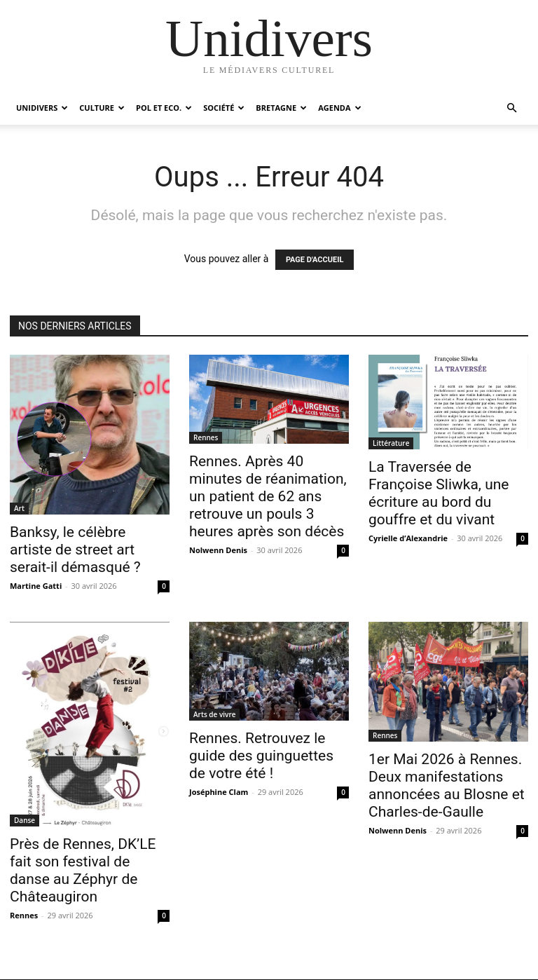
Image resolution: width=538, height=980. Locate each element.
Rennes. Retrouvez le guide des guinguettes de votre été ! (261, 756)
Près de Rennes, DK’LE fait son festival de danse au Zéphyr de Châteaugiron (83, 870)
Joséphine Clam (219, 792)
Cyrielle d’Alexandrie (408, 538)
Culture (102, 108)
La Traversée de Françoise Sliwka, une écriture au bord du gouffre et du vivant (439, 493)
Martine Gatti (36, 586)
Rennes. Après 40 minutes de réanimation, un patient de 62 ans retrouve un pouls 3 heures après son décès (268, 496)
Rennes (206, 437)
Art (19, 508)
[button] (511, 108)
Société (224, 108)
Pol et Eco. (164, 108)
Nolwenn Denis (218, 550)
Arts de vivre (214, 714)
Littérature (391, 443)
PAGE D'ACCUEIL (315, 260)
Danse (25, 820)
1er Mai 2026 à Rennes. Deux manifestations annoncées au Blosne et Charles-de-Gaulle (447, 785)
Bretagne (281, 108)
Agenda (339, 108)
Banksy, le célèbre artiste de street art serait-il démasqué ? (75, 550)
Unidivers (42, 108)
